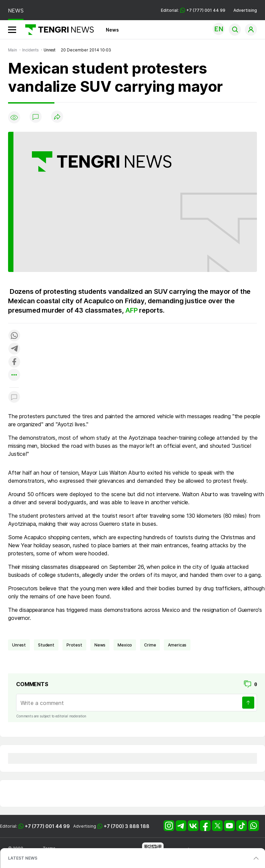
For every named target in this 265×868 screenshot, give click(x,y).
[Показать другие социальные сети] (14, 375)
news (100, 645)
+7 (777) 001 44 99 (47, 826)
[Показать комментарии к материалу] (14, 398)
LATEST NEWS (23, 858)
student (46, 645)
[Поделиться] (57, 117)
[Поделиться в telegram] (14, 349)
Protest (74, 645)
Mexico (125, 645)
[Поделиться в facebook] (14, 362)
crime (150, 645)
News (112, 30)
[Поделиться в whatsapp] (14, 336)
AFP (131, 310)
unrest (19, 645)
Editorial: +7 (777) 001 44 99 (193, 10)
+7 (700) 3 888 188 (127, 826)
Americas (177, 645)
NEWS (16, 11)
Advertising (245, 10)
